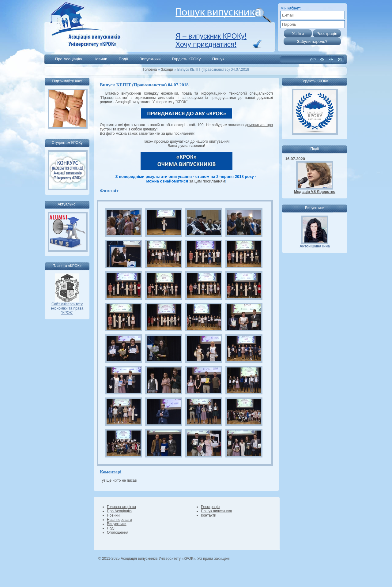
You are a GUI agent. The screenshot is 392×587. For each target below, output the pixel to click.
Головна (150, 70)
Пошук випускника (217, 511)
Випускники (150, 59)
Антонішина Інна (315, 246)
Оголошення (118, 532)
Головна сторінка (121, 507)
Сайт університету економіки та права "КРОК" (67, 307)
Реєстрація (210, 507)
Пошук (218, 59)
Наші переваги (119, 520)
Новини (100, 59)
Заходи (167, 70)
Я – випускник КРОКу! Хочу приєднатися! (211, 40)
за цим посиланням (178, 134)
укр (313, 59)
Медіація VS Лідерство (315, 192)
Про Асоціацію (69, 59)
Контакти (209, 515)
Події (123, 59)
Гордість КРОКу (187, 59)
